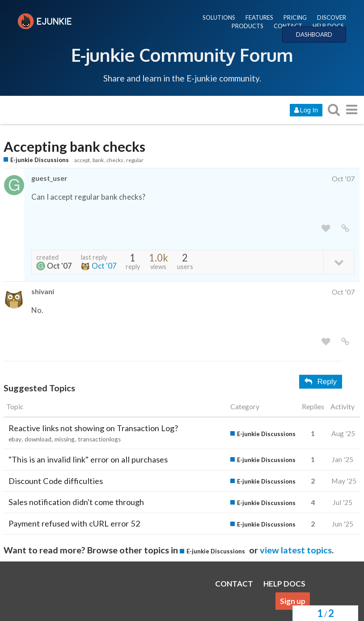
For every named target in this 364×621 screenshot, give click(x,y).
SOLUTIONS (219, 17)
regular (135, 160)
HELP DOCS (328, 26)
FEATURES (259, 17)
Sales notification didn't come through (76, 502)
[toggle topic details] (339, 262)
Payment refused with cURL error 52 (74, 523)
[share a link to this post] (345, 229)
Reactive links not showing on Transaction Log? (93, 428)
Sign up (293, 601)
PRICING (295, 17)
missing (65, 439)
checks (115, 160)
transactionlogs (99, 439)
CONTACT (288, 26)
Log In (306, 110)
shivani (43, 291)
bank (98, 160)
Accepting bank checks (74, 147)
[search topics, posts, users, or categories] (334, 109)
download (38, 439)
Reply (321, 382)
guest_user (49, 178)
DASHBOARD (314, 34)
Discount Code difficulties (56, 481)
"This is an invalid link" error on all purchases (88, 459)
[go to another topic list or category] (351, 109)
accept (82, 160)
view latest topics (296, 550)
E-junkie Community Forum (182, 55)
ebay (15, 439)
